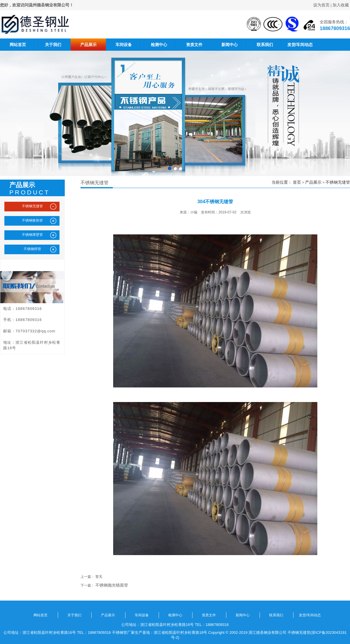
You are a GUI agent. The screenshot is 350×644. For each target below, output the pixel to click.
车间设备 (124, 45)
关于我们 (53, 45)
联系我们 (265, 45)
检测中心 (159, 45)
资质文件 (194, 45)
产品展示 (88, 45)
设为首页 (321, 5)
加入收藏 (341, 5)
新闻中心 (230, 45)
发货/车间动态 (300, 45)
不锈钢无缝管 (338, 182)
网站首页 (18, 45)
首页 (297, 182)
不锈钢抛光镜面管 (112, 585)
